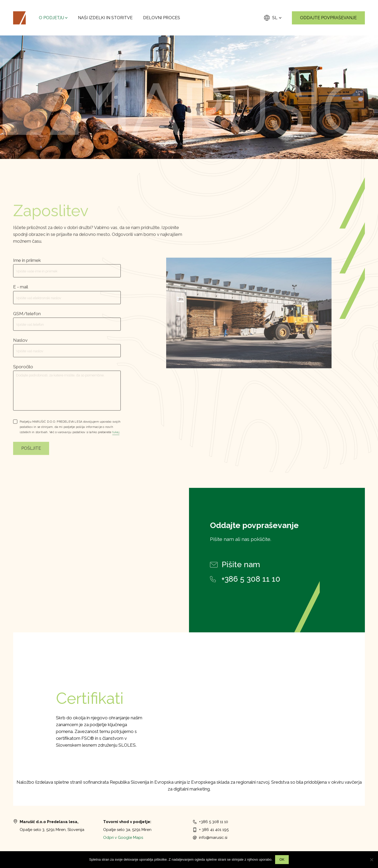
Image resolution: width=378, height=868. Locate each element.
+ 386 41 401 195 (211, 830)
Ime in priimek (27, 266)
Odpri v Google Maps (123, 838)
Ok (282, 859)
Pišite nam (235, 565)
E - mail (21, 292)
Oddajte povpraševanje (328, 18)
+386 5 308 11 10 (245, 579)
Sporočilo (23, 372)
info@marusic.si (210, 838)
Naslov (20, 345)
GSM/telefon (27, 319)
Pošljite (31, 454)
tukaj (116, 438)
